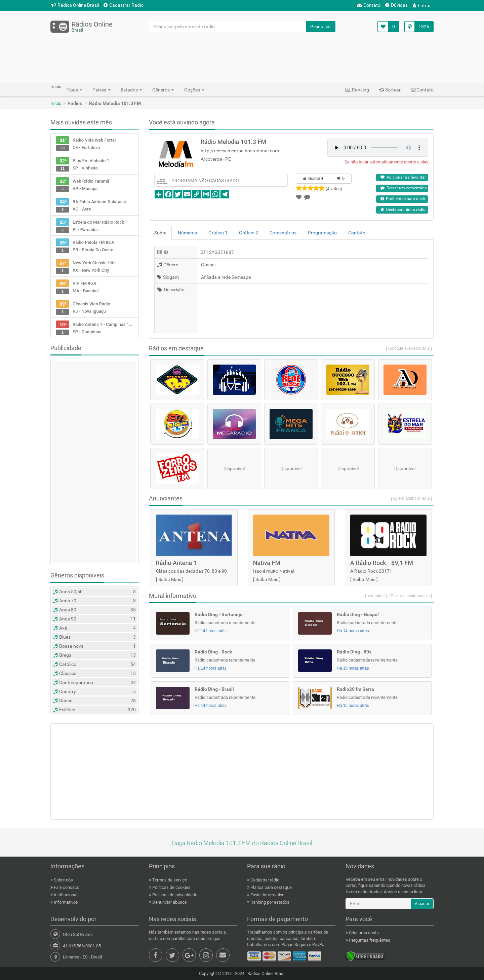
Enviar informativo (267, 895)
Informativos (65, 902)
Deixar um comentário (404, 188)
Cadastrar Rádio (124, 5)
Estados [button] (131, 90)
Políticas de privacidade (174, 895)
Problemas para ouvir (403, 199)
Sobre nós (63, 880)
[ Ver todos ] (376, 596)
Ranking (357, 90)
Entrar (422, 5)
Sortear (390, 90)
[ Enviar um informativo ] (410, 596)
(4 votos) (334, 189)
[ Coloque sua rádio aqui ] (409, 348)
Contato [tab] (357, 233)
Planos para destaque (271, 887)
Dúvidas (396, 5)
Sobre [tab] (160, 233)
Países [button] (102, 90)
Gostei (313, 179)
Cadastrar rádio (264, 880)
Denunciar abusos (169, 902)
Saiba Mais (170, 579)
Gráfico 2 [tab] (249, 233)
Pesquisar (321, 27)
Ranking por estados (269, 902)
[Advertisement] (242, 58)
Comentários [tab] (283, 233)
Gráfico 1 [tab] (218, 233)
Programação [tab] (322, 233)
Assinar (422, 903)
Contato (369, 5)
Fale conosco (66, 887)
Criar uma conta (363, 933)
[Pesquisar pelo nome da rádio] (228, 27)
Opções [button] (194, 90)
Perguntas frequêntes (369, 940)
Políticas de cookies (171, 887)
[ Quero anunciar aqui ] (411, 498)
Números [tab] (187, 233)
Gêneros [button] (163, 90)
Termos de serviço (169, 880)
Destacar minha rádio (403, 210)
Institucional (65, 895)
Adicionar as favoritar (403, 177)
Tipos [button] (74, 90)
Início (56, 103)
